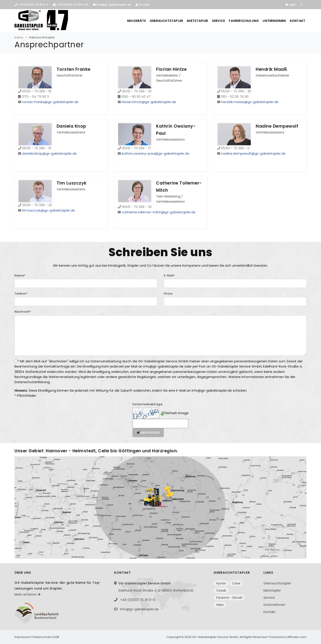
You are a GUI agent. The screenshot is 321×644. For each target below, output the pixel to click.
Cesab (221, 590)
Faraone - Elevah (229, 598)
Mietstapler (197, 21)
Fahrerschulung (244, 21)
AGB (56, 637)
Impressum (23, 637)
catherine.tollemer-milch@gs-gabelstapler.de (159, 212)
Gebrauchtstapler (165, 21)
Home (19, 37)
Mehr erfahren (27, 594)
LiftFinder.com (297, 637)
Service (218, 21)
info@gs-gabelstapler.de (112, 5)
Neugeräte (135, 21)
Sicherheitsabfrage (147, 404)
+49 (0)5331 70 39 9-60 (71, 5)
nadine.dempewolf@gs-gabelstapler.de (253, 154)
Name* (20, 275)
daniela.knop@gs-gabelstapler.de (49, 154)
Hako (220, 605)
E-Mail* (169, 275)
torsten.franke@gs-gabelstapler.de (50, 102)
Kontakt (143, 5)
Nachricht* (23, 312)
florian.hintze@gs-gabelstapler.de (149, 102)
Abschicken (148, 433)
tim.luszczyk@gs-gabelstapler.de (48, 210)
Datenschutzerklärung (32, 382)
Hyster (221, 583)
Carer (236, 583)
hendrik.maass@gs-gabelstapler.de (250, 102)
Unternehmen (274, 21)
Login (291, 5)
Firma (168, 294)
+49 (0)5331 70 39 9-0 (31, 5)
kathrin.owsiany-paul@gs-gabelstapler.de (155, 154)
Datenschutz (42, 637)
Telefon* (21, 294)
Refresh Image (177, 413)
